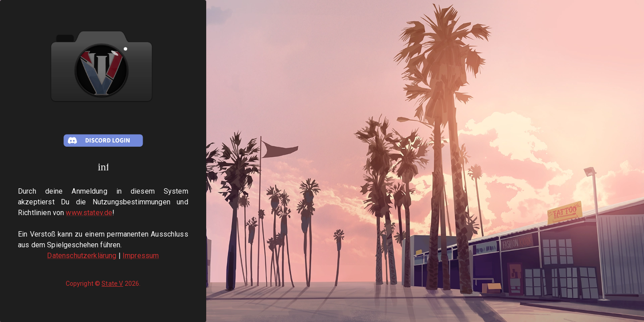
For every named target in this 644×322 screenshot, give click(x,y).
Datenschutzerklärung (82, 256)
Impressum (141, 256)
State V (112, 284)
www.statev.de (89, 213)
